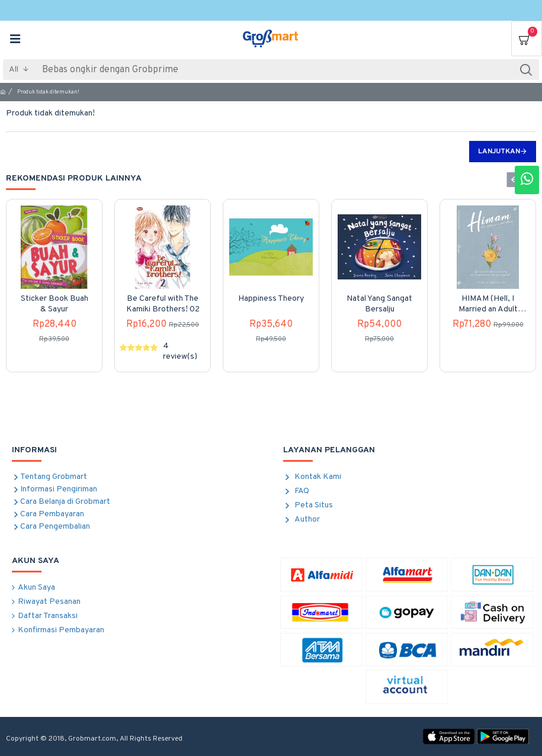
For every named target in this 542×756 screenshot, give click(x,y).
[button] (514, 180)
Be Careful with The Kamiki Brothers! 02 (163, 304)
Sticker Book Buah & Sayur (54, 304)
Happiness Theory (271, 299)
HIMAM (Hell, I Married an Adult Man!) (488, 304)
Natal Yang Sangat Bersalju (379, 304)
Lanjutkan (499, 152)
